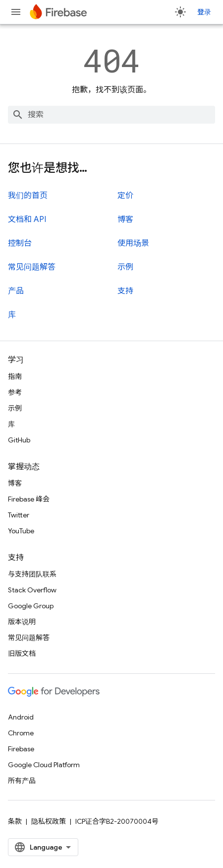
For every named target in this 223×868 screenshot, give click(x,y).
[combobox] (111, 115)
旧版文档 (22, 653)
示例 (125, 267)
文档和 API (27, 219)
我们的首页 (28, 196)
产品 (16, 291)
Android (21, 717)
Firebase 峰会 (29, 499)
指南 (15, 376)
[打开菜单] (16, 12)
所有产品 (22, 781)
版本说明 (22, 622)
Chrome (21, 733)
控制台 (20, 243)
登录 (204, 12)
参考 (15, 392)
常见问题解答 (32, 267)
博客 (125, 219)
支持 (125, 291)
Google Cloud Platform (44, 765)
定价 (125, 196)
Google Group (31, 606)
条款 (15, 821)
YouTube (21, 531)
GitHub (19, 440)
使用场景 (133, 243)
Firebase (21, 749)
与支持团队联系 (32, 574)
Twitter (19, 515)
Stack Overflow (32, 590)
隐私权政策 (49, 821)
